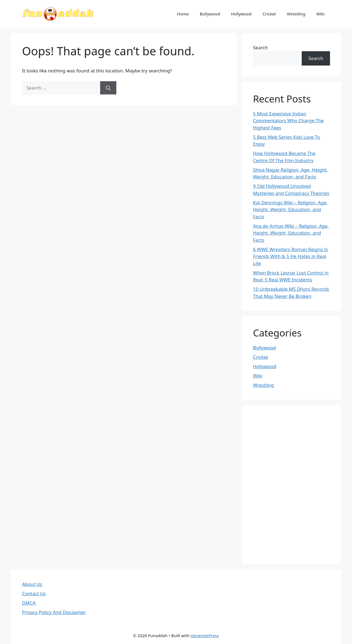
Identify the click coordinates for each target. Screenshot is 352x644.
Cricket (269, 14)
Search (260, 47)
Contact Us (34, 593)
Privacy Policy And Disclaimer (54, 612)
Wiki (320, 14)
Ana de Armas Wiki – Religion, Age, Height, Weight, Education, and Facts (291, 233)
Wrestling (296, 14)
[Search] (108, 88)
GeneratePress (205, 635)
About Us (32, 584)
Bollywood (210, 14)
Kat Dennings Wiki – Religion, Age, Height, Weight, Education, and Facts (290, 210)
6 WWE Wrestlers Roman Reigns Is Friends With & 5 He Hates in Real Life (291, 256)
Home (183, 14)
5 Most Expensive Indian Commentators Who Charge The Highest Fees (288, 121)
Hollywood (241, 14)
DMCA (29, 603)
